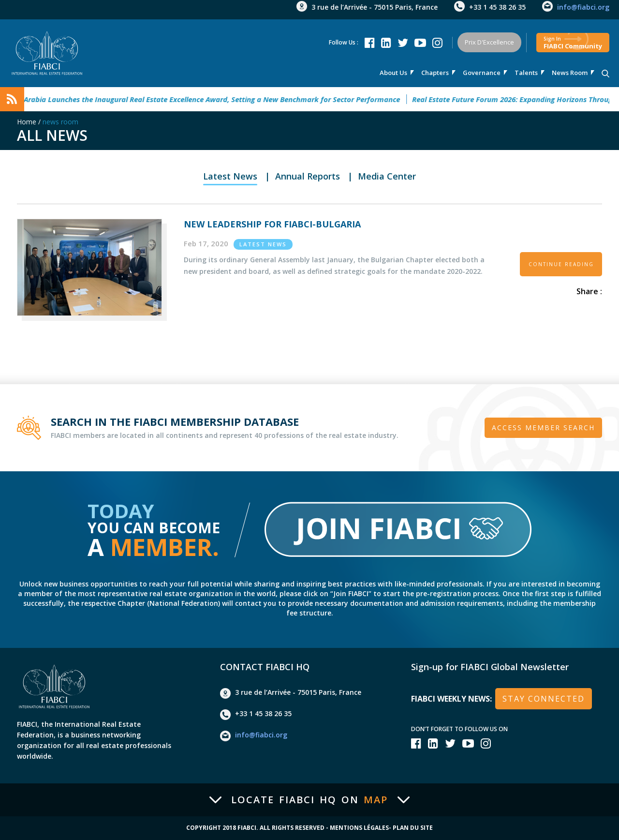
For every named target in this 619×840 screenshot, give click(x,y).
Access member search (543, 427)
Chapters (435, 73)
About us (393, 73)
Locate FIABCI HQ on (309, 800)
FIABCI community (573, 43)
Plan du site (413, 828)
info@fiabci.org (583, 7)
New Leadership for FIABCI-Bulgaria (272, 224)
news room (570, 73)
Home (27, 122)
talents (526, 73)
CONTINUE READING (561, 264)
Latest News (230, 176)
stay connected (544, 699)
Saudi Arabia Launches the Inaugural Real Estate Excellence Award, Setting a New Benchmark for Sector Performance (208, 99)
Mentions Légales (359, 828)
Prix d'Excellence (489, 42)
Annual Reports (308, 176)
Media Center (387, 176)
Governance (482, 73)
